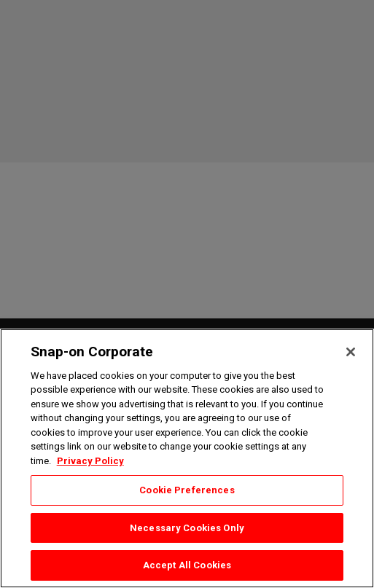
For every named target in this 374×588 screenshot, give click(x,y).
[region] (187, 458)
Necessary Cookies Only (187, 528)
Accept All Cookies (187, 565)
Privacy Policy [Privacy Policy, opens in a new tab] (90, 461)
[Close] (351, 352)
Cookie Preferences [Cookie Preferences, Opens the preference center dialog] (187, 490)
